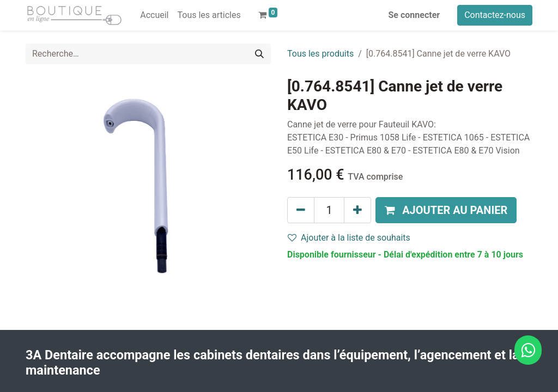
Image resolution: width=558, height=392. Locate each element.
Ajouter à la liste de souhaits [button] (349, 238)
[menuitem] (154, 15)
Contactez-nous (495, 15)
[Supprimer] (301, 210)
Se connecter (414, 15)
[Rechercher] (259, 54)
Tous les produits (320, 54)
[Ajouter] (357, 210)
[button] (446, 210)
